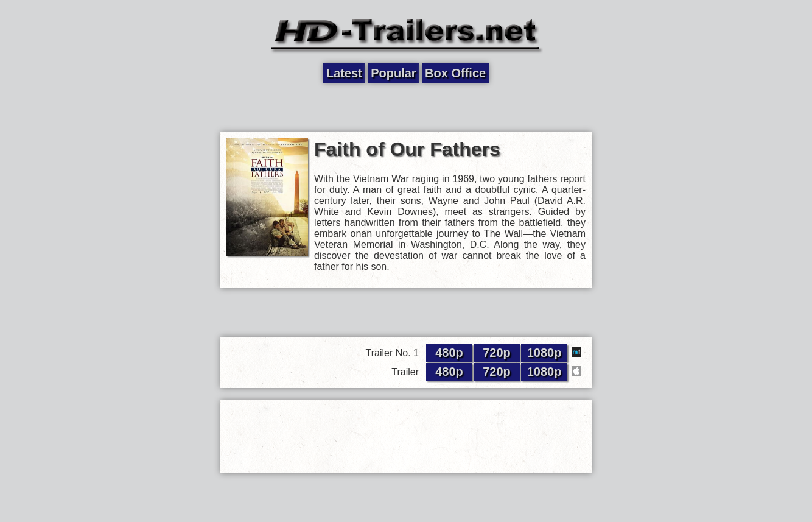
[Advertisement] (406, 108)
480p (449, 353)
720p (497, 353)
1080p (544, 353)
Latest (344, 73)
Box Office (455, 73)
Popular (393, 73)
